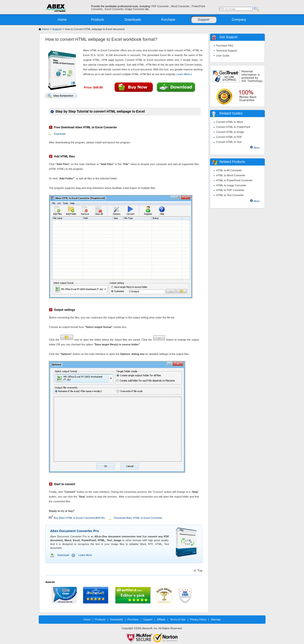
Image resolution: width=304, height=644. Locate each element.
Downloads (133, 20)
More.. (257, 148)
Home (62, 20)
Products (98, 20)
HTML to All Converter (229, 170)
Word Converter (181, 6)
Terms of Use (178, 619)
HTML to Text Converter (230, 195)
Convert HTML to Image (230, 132)
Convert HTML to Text (229, 142)
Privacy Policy (198, 619)
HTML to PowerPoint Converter (234, 180)
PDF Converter (160, 6)
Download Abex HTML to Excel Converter (138, 518)
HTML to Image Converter (231, 185)
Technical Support (227, 51)
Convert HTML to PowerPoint (233, 127)
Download (60, 134)
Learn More (184, 74)
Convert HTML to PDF (229, 137)
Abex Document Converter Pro (75, 531)
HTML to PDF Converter (230, 190)
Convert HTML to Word (229, 122)
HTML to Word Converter (231, 175)
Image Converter (135, 9)
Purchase (168, 20)
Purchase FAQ (225, 46)
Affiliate (161, 619)
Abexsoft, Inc (150, 628)
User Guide (223, 56)
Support (204, 20)
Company (239, 20)
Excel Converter (114, 9)
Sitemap (216, 619)
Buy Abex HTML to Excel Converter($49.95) (79, 518)
